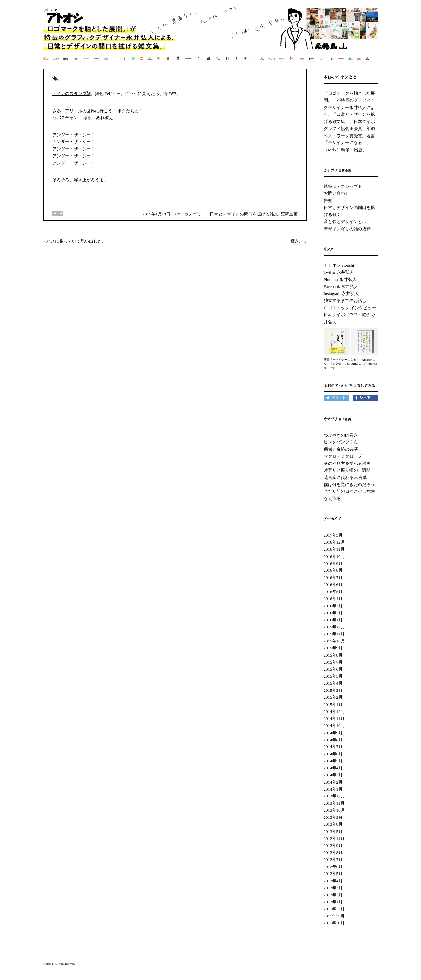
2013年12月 (334, 796)
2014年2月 (333, 782)
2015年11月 (334, 634)
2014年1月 (333, 789)
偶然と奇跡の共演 (341, 449)
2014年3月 (333, 775)
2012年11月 (334, 838)
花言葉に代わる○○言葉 (346, 477)
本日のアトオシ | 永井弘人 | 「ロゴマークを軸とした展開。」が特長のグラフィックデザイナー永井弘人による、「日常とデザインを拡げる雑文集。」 (211, 38)
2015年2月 (333, 697)
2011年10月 (334, 923)
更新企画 (289, 214)
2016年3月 (333, 606)
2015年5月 (333, 676)
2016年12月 (334, 542)
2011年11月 (334, 916)
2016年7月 (333, 578)
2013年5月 (333, 831)
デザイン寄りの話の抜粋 (347, 229)
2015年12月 (334, 627)
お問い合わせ (336, 193)
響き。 (297, 241)
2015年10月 (334, 641)
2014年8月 (333, 740)
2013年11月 (334, 803)
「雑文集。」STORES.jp (346, 364)
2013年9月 (333, 817)
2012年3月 (333, 888)
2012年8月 (333, 853)
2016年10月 (334, 556)
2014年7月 (333, 747)
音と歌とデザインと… (345, 222)
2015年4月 (333, 683)
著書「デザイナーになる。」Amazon (348, 360)
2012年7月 (333, 859)
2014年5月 (333, 761)
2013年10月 (334, 810)
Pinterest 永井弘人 (340, 279)
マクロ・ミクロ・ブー (345, 456)
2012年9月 (333, 846)
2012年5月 (333, 874)
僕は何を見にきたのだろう (349, 484)
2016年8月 (333, 570)
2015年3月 (333, 690)
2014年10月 (334, 726)
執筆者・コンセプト (343, 186)
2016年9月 (333, 563)
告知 (328, 201)
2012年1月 (333, 902)
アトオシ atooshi (339, 265)
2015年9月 (333, 648)
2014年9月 (333, 733)
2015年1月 (333, 704)
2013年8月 (333, 824)
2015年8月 (333, 655)
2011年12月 (334, 909)
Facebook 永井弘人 (341, 286)
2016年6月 (333, 584)
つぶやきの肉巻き (341, 435)
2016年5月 (333, 592)
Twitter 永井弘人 (339, 272)
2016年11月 (334, 549)
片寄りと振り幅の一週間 (347, 470)
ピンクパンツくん (341, 442)
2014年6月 (333, 754)
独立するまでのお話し (345, 301)
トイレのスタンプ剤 (72, 94)
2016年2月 (333, 613)
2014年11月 (334, 719)
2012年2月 (333, 895)
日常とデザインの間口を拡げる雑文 (244, 214)
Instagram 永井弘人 (341, 294)
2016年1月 (333, 620)
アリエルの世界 (80, 111)
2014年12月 (334, 711)
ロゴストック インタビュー (350, 308)
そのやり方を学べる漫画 (347, 463)
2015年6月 (333, 669)
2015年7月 (333, 662)
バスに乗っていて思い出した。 (76, 241)
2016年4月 (333, 599)
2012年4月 (333, 881)
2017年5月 (333, 535)
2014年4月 (333, 768)
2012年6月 (333, 867)
